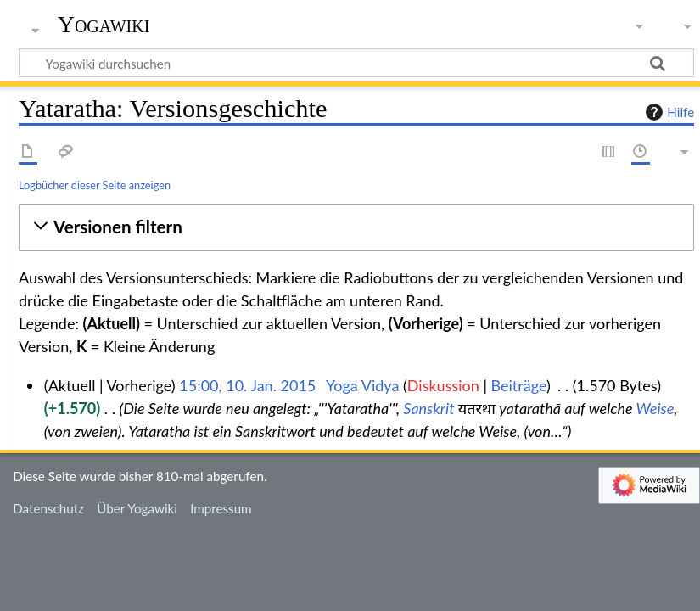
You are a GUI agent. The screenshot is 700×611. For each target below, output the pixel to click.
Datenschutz (48, 508)
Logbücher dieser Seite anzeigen (95, 185)
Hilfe (668, 112)
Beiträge (519, 385)
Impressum (221, 508)
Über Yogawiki (137, 508)
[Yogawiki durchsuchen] (356, 63)
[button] (356, 227)
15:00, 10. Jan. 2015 (247, 385)
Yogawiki (104, 25)
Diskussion (443, 385)
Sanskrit (428, 408)
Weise (655, 408)
